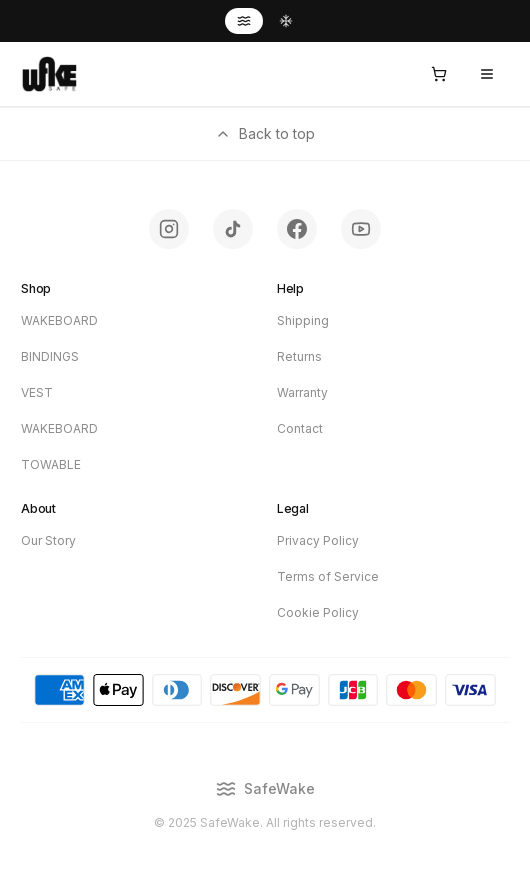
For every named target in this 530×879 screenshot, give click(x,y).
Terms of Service (328, 576)
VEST (37, 392)
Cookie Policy (318, 612)
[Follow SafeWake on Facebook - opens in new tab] (297, 229)
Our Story (48, 540)
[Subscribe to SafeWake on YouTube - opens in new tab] (361, 229)
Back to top (265, 133)
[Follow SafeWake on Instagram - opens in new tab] (169, 229)
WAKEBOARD (59, 320)
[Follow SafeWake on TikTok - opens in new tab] (233, 229)
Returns (299, 356)
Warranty (302, 392)
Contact (300, 428)
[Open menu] (487, 74)
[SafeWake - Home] (48, 74)
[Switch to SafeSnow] (286, 21)
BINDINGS (50, 356)
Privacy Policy (318, 540)
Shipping (303, 320)
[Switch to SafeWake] (244, 21)
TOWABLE (51, 464)
